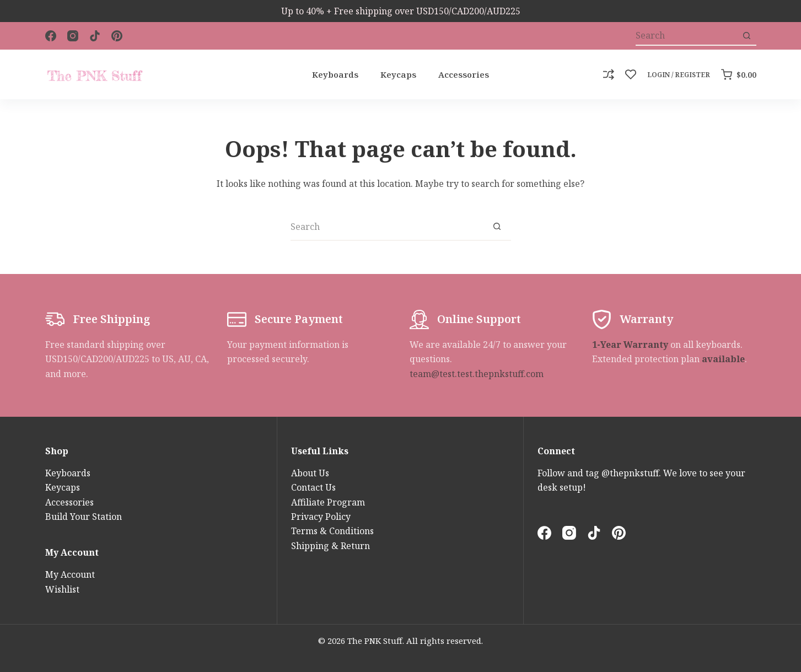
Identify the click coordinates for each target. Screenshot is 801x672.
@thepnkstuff (630, 473)
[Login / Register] (679, 75)
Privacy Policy (321, 517)
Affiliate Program (328, 502)
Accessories (464, 74)
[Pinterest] (117, 36)
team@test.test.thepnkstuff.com (477, 374)
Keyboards (335, 74)
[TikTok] (95, 36)
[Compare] (609, 74)
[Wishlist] (631, 74)
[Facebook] (51, 36)
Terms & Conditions (332, 531)
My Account (70, 574)
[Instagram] (73, 36)
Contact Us (313, 487)
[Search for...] (686, 36)
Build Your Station (84, 517)
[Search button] (747, 36)
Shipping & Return (330, 546)
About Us (310, 473)
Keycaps (398, 74)
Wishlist (62, 589)
